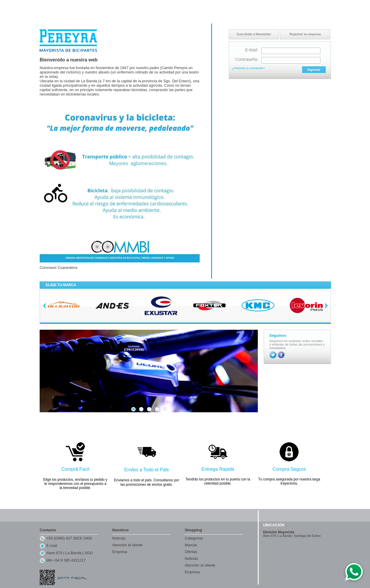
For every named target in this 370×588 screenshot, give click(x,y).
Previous (44, 306)
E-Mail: (252, 50)
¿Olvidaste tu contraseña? (248, 68)
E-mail (52, 546)
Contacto (287, 6)
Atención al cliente (127, 545)
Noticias (119, 538)
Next (326, 306)
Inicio (273, 6)
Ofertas (191, 552)
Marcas (191, 545)
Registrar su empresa (305, 34)
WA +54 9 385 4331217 (66, 560)
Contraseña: (247, 59)
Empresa (120, 552)
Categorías (194, 538)
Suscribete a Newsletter (254, 34)
